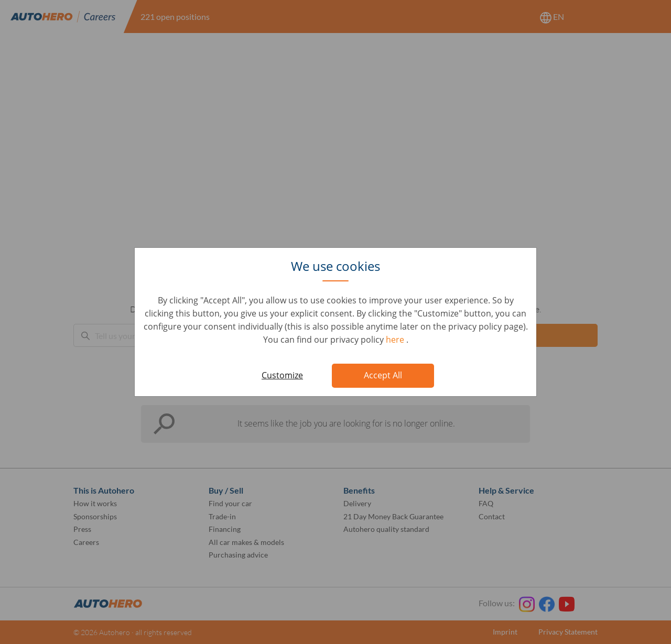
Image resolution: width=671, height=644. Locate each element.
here (396, 340)
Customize (282, 375)
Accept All (383, 375)
